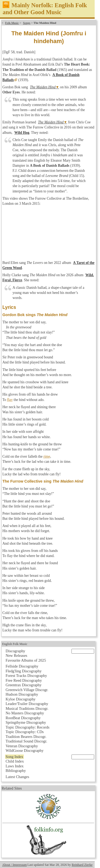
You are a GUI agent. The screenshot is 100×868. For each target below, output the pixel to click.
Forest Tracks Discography (26, 676)
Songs (27, 23)
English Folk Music (15, 644)
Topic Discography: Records (27, 727)
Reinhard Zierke (82, 865)
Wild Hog (22, 133)
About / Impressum (15, 865)
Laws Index (15, 766)
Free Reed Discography (24, 680)
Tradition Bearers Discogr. (26, 737)
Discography (15, 651)
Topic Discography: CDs (25, 732)
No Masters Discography (25, 713)
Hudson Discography (22, 694)
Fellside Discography (22, 666)
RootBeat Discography (23, 718)
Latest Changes (17, 777)
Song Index (14, 757)
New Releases (16, 655)
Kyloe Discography (21, 699)
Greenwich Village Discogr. (27, 690)
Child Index (15, 761)
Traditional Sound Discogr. (26, 741)
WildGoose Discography (25, 751)
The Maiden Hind (43, 87)
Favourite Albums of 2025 (26, 660)
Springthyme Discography (26, 722)
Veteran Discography (22, 746)
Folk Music (12, 23)
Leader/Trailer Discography (27, 704)
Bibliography (16, 771)
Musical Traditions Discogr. (27, 708)
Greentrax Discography (24, 685)
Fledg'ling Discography (24, 671)
